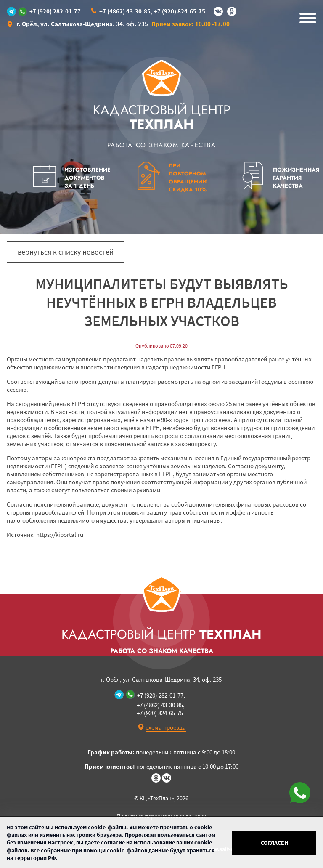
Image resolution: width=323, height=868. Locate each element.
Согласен (274, 843)
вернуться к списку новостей (66, 252)
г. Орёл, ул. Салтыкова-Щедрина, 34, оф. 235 (82, 24)
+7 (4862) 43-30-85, (126, 11)
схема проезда (166, 727)
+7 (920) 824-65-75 (180, 11)
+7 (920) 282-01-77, (161, 695)
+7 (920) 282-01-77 (55, 11)
